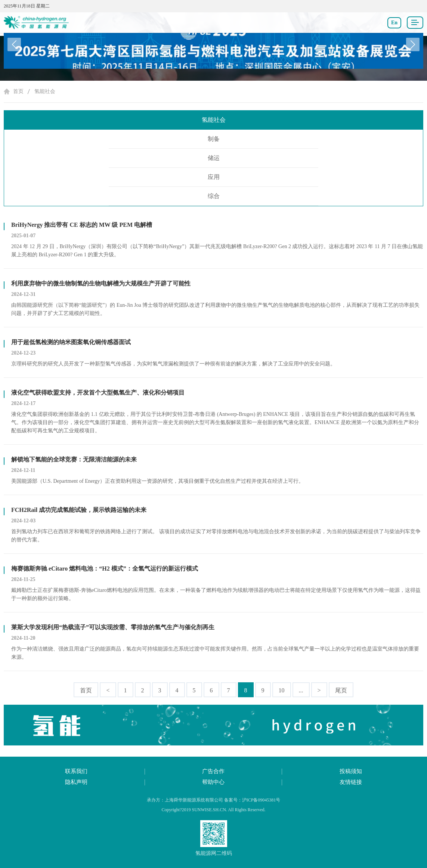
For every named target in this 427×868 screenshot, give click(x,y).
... (301, 690)
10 (282, 690)
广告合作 (213, 771)
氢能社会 (45, 91)
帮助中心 (213, 782)
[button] (413, 44)
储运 (214, 158)
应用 (214, 177)
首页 (18, 91)
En (394, 23)
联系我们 (76, 771)
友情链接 (351, 782)
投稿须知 (351, 771)
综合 (214, 196)
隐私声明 (76, 782)
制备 (214, 139)
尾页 (341, 690)
